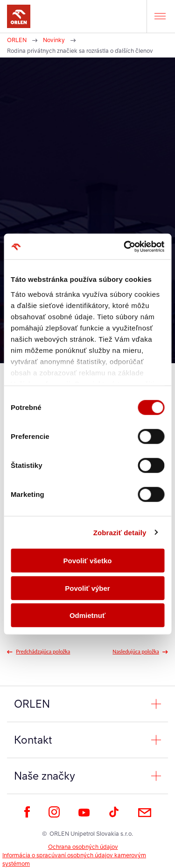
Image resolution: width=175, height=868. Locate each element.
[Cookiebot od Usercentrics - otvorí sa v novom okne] (125, 246)
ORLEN (17, 40)
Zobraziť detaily (120, 532)
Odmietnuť (87, 615)
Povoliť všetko (88, 561)
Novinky (54, 40)
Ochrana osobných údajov (83, 847)
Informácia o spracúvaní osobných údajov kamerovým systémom (74, 859)
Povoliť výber (87, 588)
